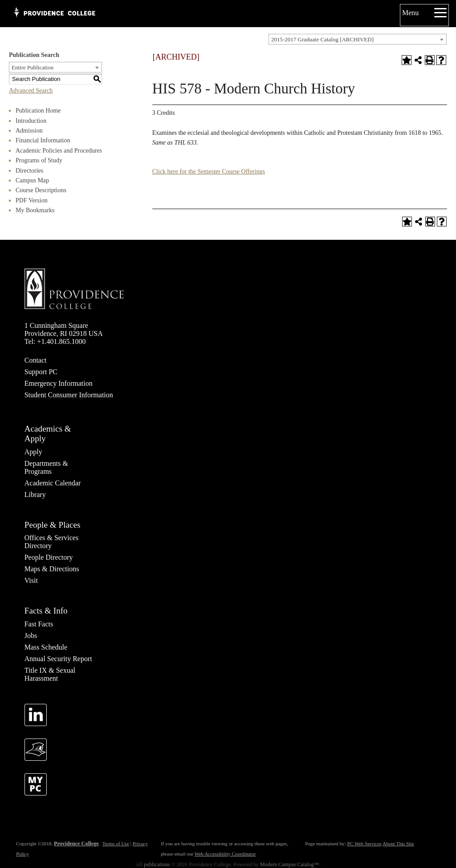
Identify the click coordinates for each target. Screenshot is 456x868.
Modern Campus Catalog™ (289, 864)
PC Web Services (364, 844)
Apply (33, 452)
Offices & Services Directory (51, 542)
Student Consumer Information (69, 395)
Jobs (31, 636)
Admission (29, 131)
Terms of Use (116, 844)
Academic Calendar (53, 483)
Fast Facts (39, 624)
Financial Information (43, 140)
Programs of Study (39, 160)
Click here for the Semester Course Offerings (209, 172)
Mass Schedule (46, 647)
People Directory (49, 557)
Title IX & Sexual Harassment (50, 674)
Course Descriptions (41, 190)
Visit (31, 580)
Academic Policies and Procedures (59, 151)
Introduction (31, 121)
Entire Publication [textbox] (33, 67)
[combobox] (358, 39)
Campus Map (32, 180)
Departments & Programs (46, 467)
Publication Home (38, 111)
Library (35, 495)
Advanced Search (31, 91)
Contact (36, 360)
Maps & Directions (52, 569)
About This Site (398, 844)
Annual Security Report (58, 659)
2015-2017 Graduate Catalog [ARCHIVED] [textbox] (322, 39)
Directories (29, 171)
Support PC (41, 372)
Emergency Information (59, 383)
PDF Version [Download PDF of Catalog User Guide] (32, 200)
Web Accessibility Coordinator (225, 854)
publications (157, 864)
